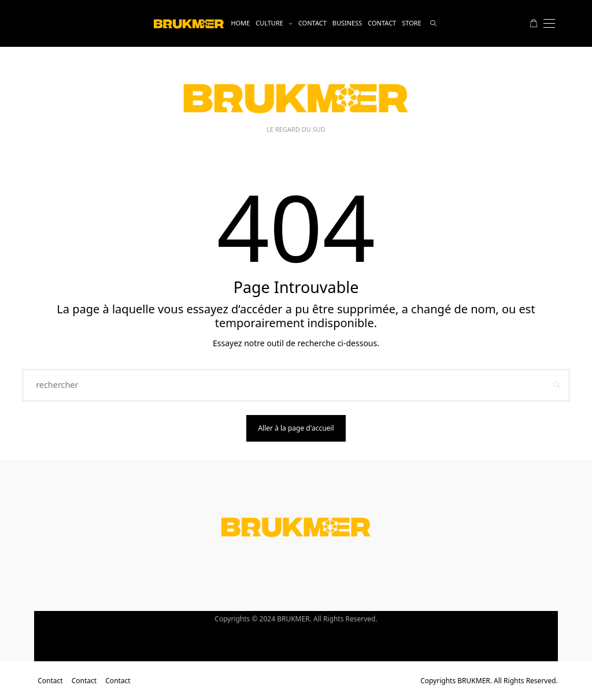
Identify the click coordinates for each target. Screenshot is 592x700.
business (347, 23)
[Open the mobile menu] (549, 23)
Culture (269, 23)
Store (411, 23)
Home (240, 23)
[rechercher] (433, 23)
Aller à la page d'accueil (296, 428)
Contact (312, 23)
